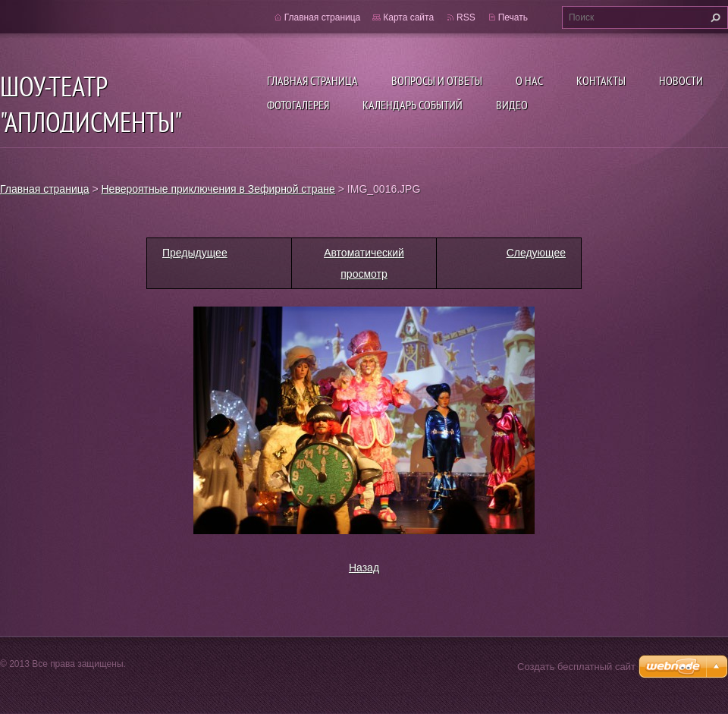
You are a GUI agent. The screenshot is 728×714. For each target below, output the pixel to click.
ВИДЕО (512, 105)
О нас (529, 80)
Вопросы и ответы (437, 80)
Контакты (601, 80)
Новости (681, 80)
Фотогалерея (298, 105)
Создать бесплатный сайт (576, 667)
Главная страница (312, 80)
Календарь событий (413, 105)
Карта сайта (408, 17)
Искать (714, 17)
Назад (364, 568)
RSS (466, 17)
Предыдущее (195, 253)
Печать (513, 17)
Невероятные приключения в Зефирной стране (218, 189)
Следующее (536, 253)
